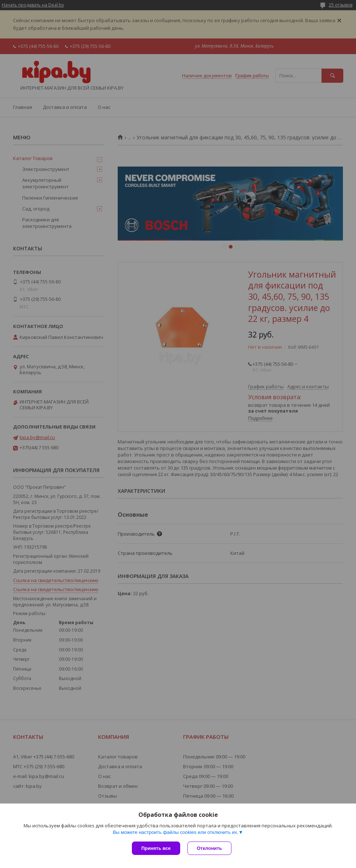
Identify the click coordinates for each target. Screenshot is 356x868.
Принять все (156, 848)
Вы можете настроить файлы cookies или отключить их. (175, 832)
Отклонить (209, 848)
